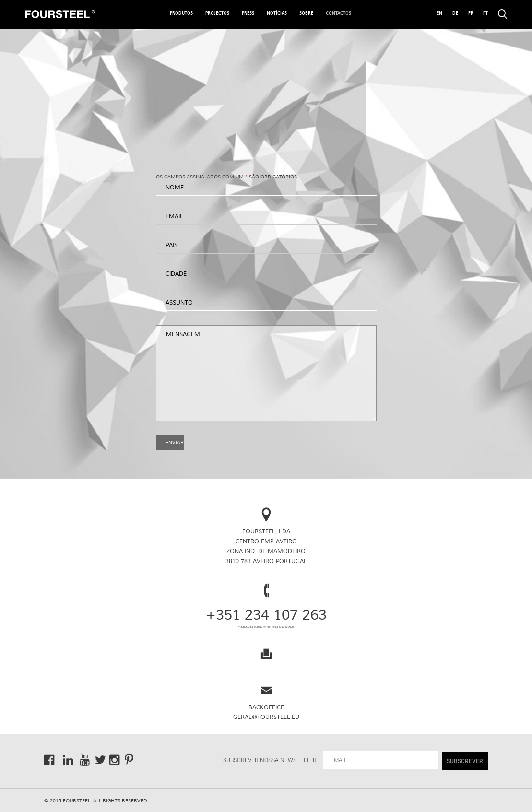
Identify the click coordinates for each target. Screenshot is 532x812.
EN (439, 14)
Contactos (338, 14)
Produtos (181, 14)
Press (248, 14)
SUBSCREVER (465, 761)
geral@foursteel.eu (266, 717)
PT (485, 14)
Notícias (277, 14)
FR (471, 14)
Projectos (217, 14)
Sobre (306, 14)
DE (455, 14)
